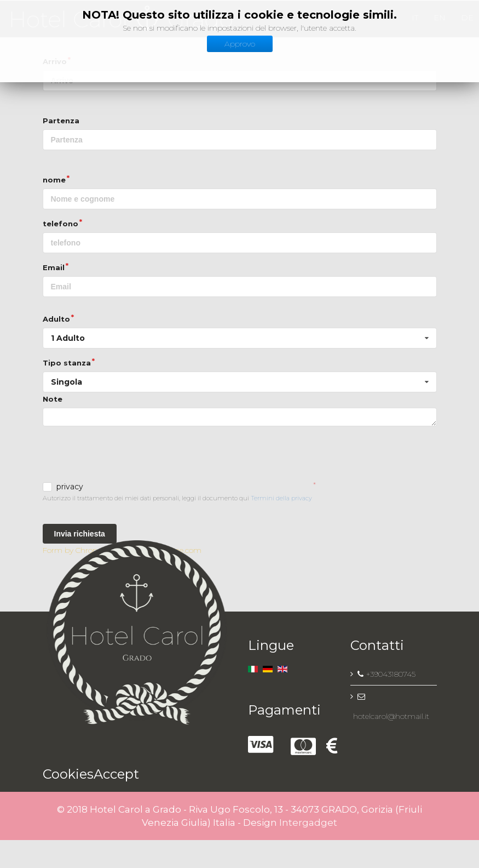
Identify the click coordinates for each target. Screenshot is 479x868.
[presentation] (126, 455)
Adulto (56, 319)
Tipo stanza (67, 363)
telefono (60, 224)
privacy (70, 487)
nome (54, 180)
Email (54, 267)
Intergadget (308, 823)
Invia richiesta (80, 534)
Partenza (61, 121)
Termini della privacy (281, 498)
